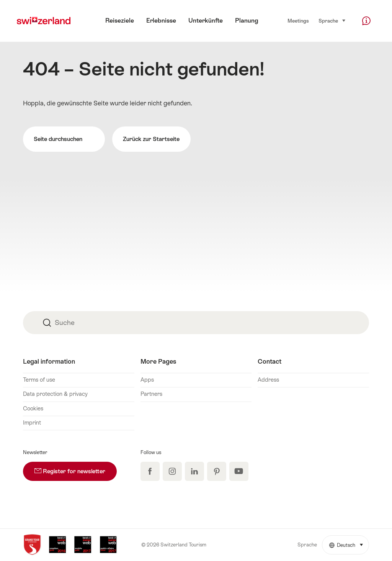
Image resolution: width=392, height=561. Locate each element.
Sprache (332, 21)
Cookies (33, 408)
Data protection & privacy (55, 394)
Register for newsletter (76, 468)
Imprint (32, 423)
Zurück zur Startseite (151, 139)
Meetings (298, 21)
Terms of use (39, 380)
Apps (147, 380)
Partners (151, 394)
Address (268, 380)
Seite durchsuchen (64, 139)
